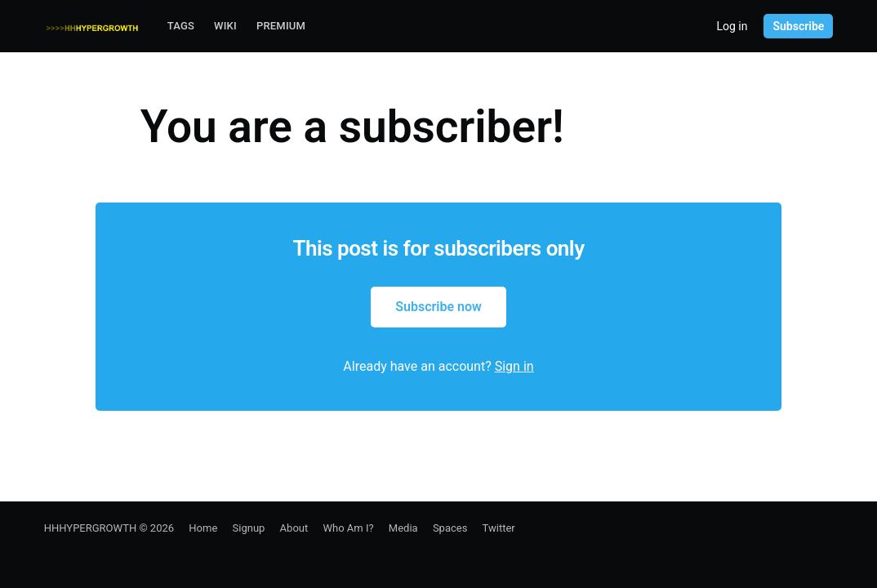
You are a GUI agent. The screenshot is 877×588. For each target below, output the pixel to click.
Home (203, 528)
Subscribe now (438, 307)
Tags (181, 26)
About (294, 528)
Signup (249, 528)
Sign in (514, 366)
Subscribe (798, 26)
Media (403, 528)
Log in (732, 26)
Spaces (450, 528)
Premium (281, 26)
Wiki (225, 26)
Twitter (499, 528)
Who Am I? (348, 528)
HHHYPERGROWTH (91, 528)
